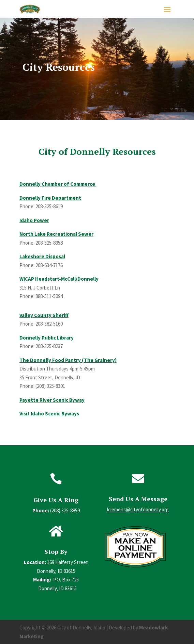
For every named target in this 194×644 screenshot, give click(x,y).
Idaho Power (34, 220)
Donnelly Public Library (47, 338)
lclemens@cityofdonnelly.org (138, 509)
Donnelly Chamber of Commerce (58, 184)
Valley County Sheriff (44, 315)
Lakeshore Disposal (42, 256)
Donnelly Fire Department (50, 198)
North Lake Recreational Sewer (56, 234)
